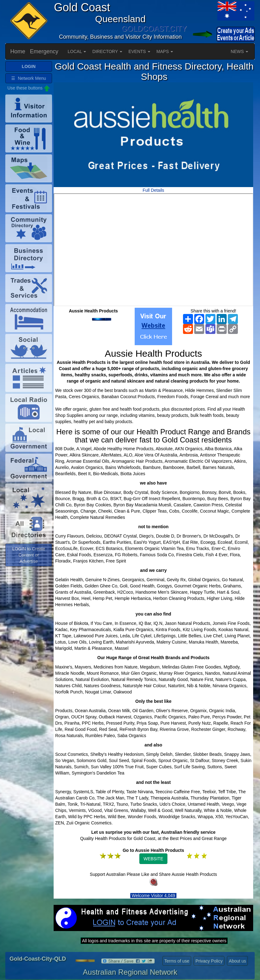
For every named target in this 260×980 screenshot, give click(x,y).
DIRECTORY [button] (107, 51)
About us (237, 961)
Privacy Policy (209, 961)
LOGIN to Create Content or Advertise (29, 555)
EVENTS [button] (139, 51)
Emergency (44, 51)
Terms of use (177, 961)
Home (18, 51)
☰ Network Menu (29, 78)
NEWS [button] (239, 51)
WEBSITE (153, 859)
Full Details (153, 190)
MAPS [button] (165, 51)
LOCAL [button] (77, 51)
